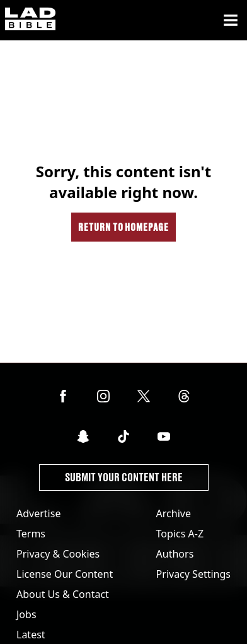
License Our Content (65, 574)
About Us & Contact (63, 594)
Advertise (38, 513)
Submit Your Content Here (124, 477)
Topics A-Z (180, 534)
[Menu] (231, 20)
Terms (31, 534)
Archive (174, 513)
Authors (175, 554)
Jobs (26, 614)
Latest (31, 635)
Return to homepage (123, 227)
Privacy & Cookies (58, 554)
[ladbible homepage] (30, 20)
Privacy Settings (193, 574)
